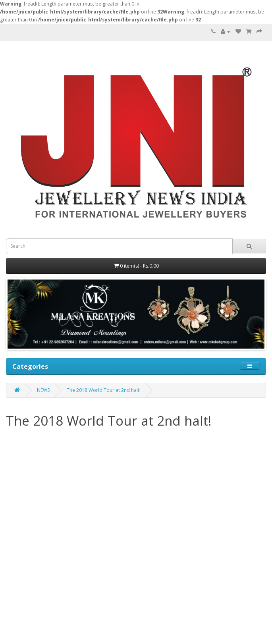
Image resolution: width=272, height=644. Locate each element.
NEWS (43, 390)
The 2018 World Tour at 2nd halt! (104, 390)
